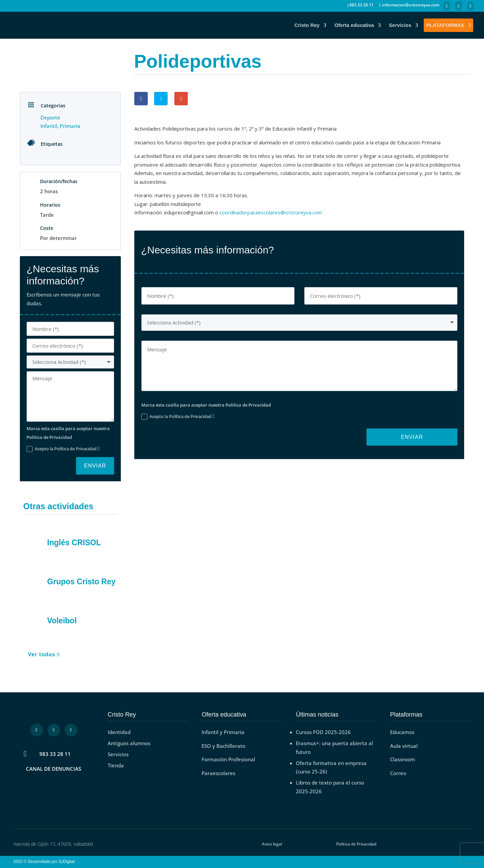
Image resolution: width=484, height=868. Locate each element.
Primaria (70, 126)
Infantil (49, 126)
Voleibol (62, 621)
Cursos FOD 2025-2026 (323, 732)
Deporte (50, 117)
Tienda (116, 765)
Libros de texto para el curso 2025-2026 (330, 787)
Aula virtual (404, 746)
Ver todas (42, 654)
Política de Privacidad (356, 844)
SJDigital (68, 862)
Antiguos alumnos (129, 743)
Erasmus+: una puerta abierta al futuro (334, 748)
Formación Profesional (228, 759)
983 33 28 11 (55, 754)
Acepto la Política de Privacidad (63, 449)
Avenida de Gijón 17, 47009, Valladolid (53, 844)
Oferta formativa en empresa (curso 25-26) (331, 767)
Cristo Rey (307, 25)
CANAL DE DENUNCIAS (54, 769)
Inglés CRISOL (74, 543)
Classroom (403, 759)
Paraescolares (218, 773)
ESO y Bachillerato (223, 746)
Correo (398, 773)
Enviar (95, 466)
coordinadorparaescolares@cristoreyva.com (271, 212)
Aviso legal (272, 844)
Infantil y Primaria (223, 732)
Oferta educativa (354, 25)
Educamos (402, 732)
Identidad (119, 732)
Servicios (400, 25)
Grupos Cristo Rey (81, 582)
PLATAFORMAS (445, 25)
